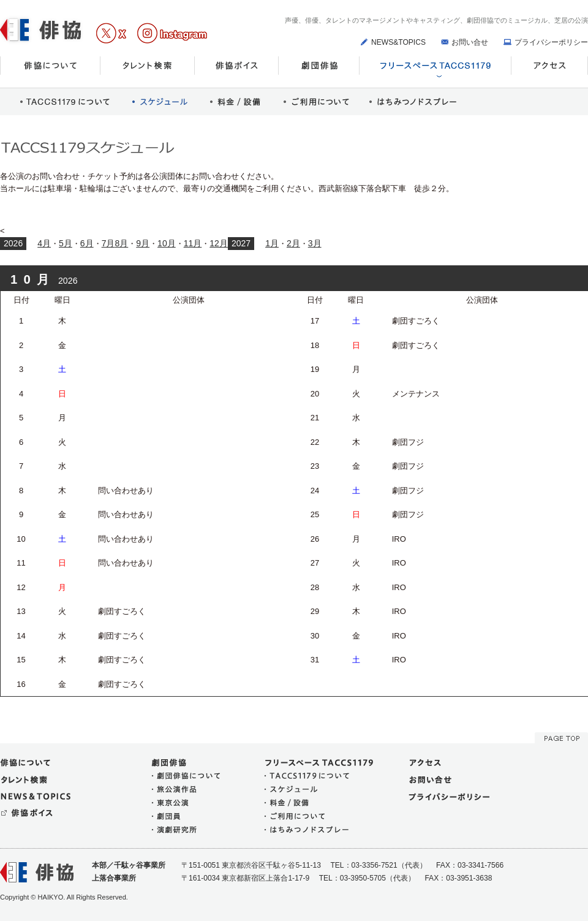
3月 (315, 243)
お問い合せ (470, 42)
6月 (87, 243)
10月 (167, 243)
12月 (219, 243)
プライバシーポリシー (551, 42)
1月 (272, 243)
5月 (66, 243)
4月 (44, 243)
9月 (143, 243)
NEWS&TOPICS (398, 42)
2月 (293, 243)
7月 (108, 243)
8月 (121, 243)
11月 (193, 243)
